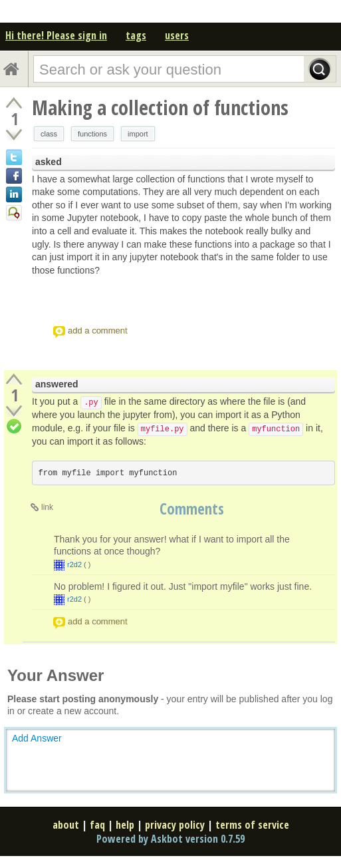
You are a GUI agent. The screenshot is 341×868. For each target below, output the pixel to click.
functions (92, 134)
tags (136, 35)
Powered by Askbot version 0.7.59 (170, 839)
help (125, 825)
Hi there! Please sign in (56, 35)
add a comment (98, 330)
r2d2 (74, 564)
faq (97, 825)
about (66, 825)
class (49, 134)
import (138, 134)
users (177, 35)
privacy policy (175, 825)
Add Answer (37, 738)
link (47, 507)
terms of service (252, 825)
